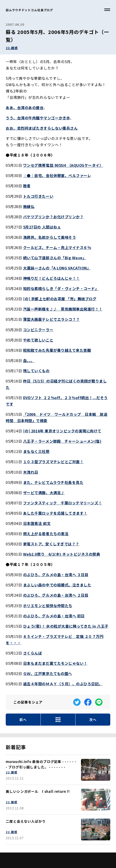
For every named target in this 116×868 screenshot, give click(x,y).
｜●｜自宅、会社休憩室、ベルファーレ (57, 175)
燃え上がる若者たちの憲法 (46, 534)
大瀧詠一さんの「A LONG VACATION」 (57, 268)
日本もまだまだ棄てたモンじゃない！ (55, 663)
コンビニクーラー (38, 330)
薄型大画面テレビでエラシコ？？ (51, 319)
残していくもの (36, 371)
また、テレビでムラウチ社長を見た (53, 482)
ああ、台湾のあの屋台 (25, 108)
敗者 (27, 186)
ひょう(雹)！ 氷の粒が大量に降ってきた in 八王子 (66, 626)
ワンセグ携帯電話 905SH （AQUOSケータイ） (63, 165)
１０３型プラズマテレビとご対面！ (53, 462)
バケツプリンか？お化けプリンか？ (53, 217)
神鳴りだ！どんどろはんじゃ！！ (51, 278)
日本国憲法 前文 (37, 523)
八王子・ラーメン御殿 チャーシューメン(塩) (62, 441)
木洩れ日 (31, 472)
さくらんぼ (33, 653)
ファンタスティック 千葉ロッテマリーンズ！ (63, 503)
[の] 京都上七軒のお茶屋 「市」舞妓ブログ (60, 299)
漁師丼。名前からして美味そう (50, 237)
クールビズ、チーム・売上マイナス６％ (57, 247)
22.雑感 (12, 48)
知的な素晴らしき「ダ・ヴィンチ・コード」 (61, 288)
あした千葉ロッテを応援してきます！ (55, 513)
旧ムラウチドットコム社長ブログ (29, 10)
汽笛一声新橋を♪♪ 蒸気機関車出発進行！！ (63, 309)
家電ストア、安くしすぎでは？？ (51, 544)
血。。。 (29, 360)
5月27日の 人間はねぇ (42, 227)
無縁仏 (29, 206)
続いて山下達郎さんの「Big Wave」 (55, 258)
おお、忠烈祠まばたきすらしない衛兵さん (42, 128)
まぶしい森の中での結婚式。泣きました (57, 585)
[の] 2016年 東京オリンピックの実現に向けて (62, 431)
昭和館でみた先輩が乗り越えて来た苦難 (57, 350)
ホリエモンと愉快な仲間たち (48, 606)
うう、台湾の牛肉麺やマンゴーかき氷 (38, 118)
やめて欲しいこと (38, 340)
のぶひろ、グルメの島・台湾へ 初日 (54, 616)
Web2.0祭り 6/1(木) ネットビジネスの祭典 (62, 554)
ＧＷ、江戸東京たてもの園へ (48, 673)
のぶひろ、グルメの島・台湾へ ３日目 (56, 575)
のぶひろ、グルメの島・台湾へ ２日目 (56, 595)
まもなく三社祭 (36, 451)
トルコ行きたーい (38, 196)
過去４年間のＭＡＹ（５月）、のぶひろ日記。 (63, 684)
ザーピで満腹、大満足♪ (44, 493)
